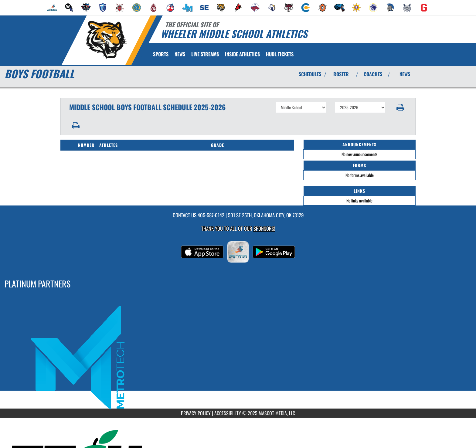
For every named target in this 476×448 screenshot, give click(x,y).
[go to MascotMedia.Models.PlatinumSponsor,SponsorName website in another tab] (238, 357)
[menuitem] (52, 8)
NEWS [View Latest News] (405, 74)
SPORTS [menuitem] (161, 54)
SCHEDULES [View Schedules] (310, 74)
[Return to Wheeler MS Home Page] (106, 40)
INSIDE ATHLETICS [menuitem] (242, 54)
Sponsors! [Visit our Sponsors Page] (264, 228)
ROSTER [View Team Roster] (341, 74)
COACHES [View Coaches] (373, 74)
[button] (401, 107)
